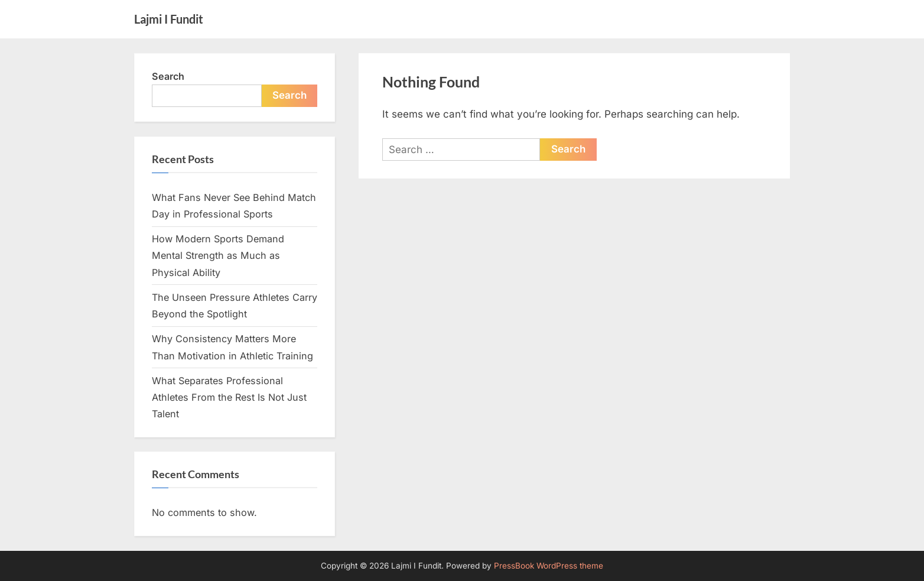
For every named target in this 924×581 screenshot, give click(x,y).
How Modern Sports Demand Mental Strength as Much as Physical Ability (218, 256)
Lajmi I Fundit (169, 19)
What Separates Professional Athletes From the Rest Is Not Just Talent (229, 397)
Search (168, 76)
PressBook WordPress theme (549, 566)
